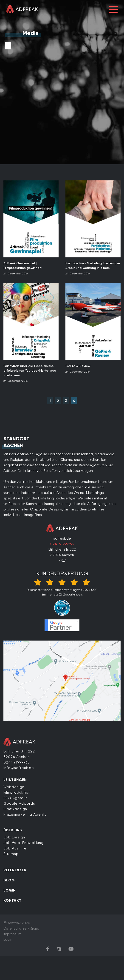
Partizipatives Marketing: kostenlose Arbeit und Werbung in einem (93, 265)
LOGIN (10, 890)
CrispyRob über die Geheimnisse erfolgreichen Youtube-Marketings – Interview (30, 370)
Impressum (12, 934)
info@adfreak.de (19, 768)
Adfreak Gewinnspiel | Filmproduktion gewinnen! (23, 265)
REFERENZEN (15, 870)
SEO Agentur (15, 798)
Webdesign (14, 787)
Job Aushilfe (15, 848)
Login (8, 939)
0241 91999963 (62, 544)
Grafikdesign (15, 809)
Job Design (14, 837)
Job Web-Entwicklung (24, 843)
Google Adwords (19, 803)
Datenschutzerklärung (21, 928)
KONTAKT (13, 900)
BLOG (9, 880)
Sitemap (11, 854)
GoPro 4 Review (78, 366)
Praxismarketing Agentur (26, 814)
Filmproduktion (17, 792)
